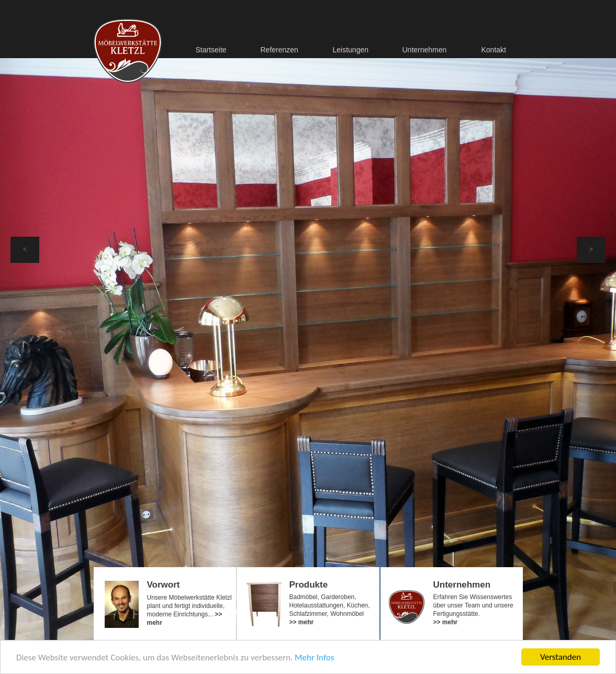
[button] (25, 250)
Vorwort (164, 585)
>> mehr (302, 622)
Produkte (309, 585)
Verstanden (561, 657)
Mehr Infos (314, 658)
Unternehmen (462, 585)
